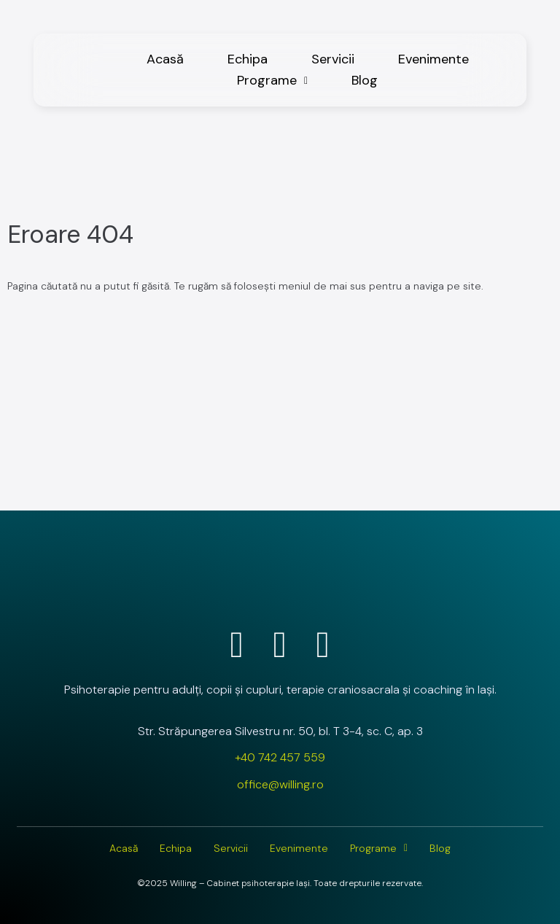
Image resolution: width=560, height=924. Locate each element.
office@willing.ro (280, 784)
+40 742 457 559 (280, 757)
